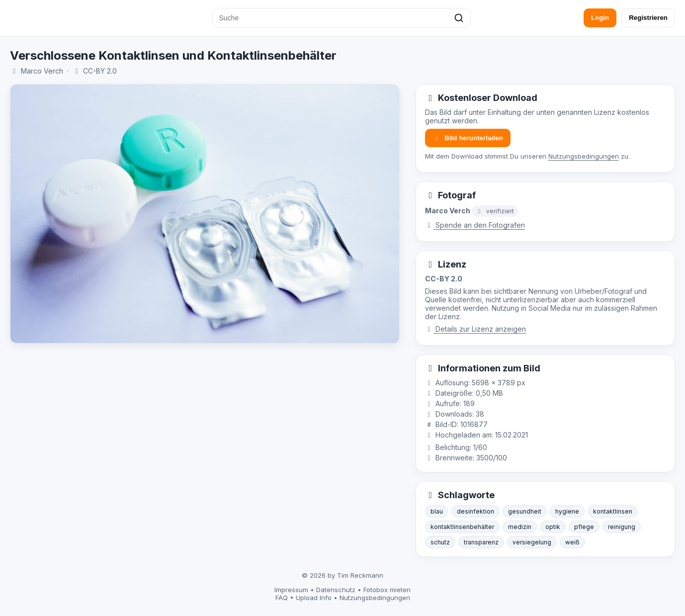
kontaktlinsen (613, 511)
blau (437, 511)
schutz (440, 542)
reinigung (622, 527)
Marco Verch (42, 71)
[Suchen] (459, 18)
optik (553, 527)
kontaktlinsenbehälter (462, 527)
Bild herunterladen (468, 138)
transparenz (481, 542)
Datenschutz (336, 590)
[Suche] (342, 18)
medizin (520, 527)
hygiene (567, 511)
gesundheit (525, 511)
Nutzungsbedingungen (584, 156)
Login (600, 18)
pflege (584, 527)
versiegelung (532, 542)
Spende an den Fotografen (475, 225)
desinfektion (475, 511)
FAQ (282, 598)
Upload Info (314, 598)
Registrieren (648, 18)
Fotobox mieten (387, 590)
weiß (572, 542)
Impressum (291, 590)
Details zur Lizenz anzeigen (476, 329)
